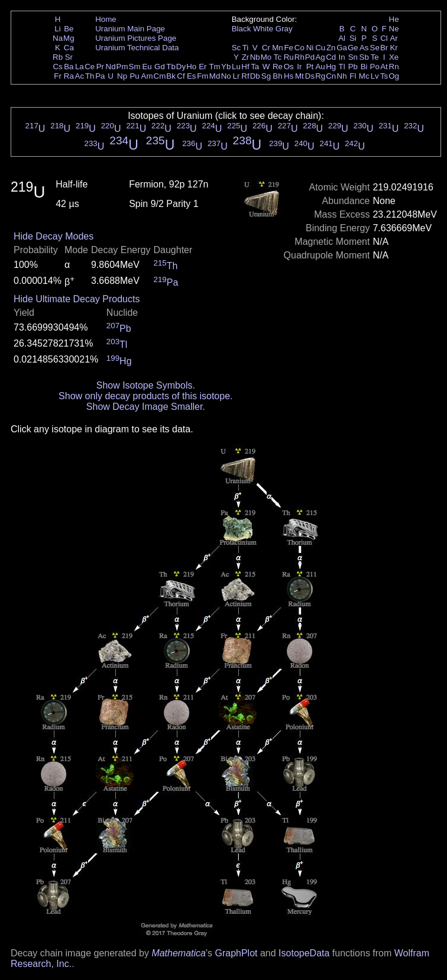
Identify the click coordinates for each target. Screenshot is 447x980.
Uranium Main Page (130, 29)
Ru (289, 57)
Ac (80, 76)
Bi (364, 67)
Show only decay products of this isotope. (145, 396)
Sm (135, 67)
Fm (203, 76)
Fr (58, 76)
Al (342, 38)
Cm (160, 76)
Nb (255, 57)
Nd (111, 67)
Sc (237, 48)
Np (122, 76)
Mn (278, 48)
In (342, 57)
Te (375, 57)
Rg (320, 76)
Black (242, 29)
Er (203, 67)
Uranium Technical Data (137, 48)
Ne (394, 29)
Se (375, 48)
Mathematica (179, 953)
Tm (214, 67)
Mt (299, 76)
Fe (289, 48)
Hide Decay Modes (54, 236)
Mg (69, 38)
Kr (393, 48)
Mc (364, 76)
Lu (236, 67)
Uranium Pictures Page (136, 38)
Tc (278, 57)
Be (69, 29)
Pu (134, 76)
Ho (191, 67)
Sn (353, 57)
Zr (246, 57)
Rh (299, 57)
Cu (320, 48)
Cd (331, 57)
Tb (171, 67)
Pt (310, 67)
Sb (364, 57)
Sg (266, 76)
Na (58, 38)
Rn (394, 67)
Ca (69, 48)
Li (57, 29)
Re (278, 67)
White (263, 29)
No (226, 76)
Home (106, 19)
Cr (266, 48)
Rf (245, 76)
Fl (353, 76)
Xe (394, 57)
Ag (320, 57)
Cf (181, 76)
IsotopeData (304, 953)
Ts (384, 76)
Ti (246, 48)
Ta (255, 67)
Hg (331, 67)
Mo (266, 57)
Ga (342, 48)
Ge (353, 48)
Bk (171, 76)
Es (192, 76)
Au (320, 67)
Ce (90, 67)
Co (299, 48)
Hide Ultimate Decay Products (77, 299)
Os (289, 67)
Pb (353, 67)
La (80, 67)
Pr (100, 67)
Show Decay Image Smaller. (146, 407)
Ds (310, 76)
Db (255, 76)
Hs (289, 76)
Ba (69, 67)
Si (353, 38)
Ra (69, 76)
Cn (331, 76)
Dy (181, 67)
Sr (69, 57)
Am (147, 76)
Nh (342, 76)
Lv (375, 76)
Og (394, 76)
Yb (226, 67)
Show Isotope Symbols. (146, 385)
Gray (284, 29)
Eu (147, 67)
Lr (237, 76)
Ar (393, 38)
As (364, 48)
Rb (58, 57)
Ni (310, 48)
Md (215, 76)
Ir (299, 67)
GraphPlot (236, 953)
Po (375, 67)
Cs (57, 67)
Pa (100, 76)
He (394, 19)
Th (90, 76)
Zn (331, 48)
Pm (122, 67)
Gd (160, 67)
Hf (245, 67)
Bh (277, 76)
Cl (384, 38)
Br (384, 48)
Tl (342, 67)
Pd (310, 57)
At (384, 67)
